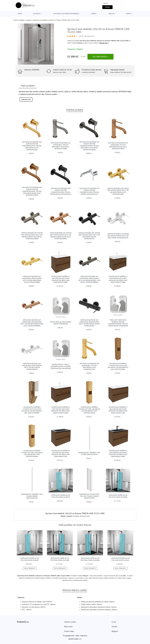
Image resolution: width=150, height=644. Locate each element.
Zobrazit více (26, 99)
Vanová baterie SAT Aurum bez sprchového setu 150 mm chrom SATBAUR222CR (118, 236)
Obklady (112, 14)
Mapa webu (68, 627)
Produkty (21, 20)
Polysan (80, 43)
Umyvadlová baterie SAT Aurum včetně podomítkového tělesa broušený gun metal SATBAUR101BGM (89, 146)
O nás (114, 622)
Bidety (129, 14)
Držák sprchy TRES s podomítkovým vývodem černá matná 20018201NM (61, 366)
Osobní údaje (69, 631)
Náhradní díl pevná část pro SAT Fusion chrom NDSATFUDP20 (89, 496)
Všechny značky (70, 622)
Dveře (93, 14)
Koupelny (37, 14)
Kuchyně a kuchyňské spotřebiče (66, 14)
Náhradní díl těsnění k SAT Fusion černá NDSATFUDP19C (32, 496)
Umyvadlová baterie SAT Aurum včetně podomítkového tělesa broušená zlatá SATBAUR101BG (32, 146)
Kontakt (114, 627)
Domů (20, 14)
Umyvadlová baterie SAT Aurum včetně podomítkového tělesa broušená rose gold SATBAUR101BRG (32, 191)
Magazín (115, 631)
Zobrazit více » (104, 43)
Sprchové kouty (85, 516)
